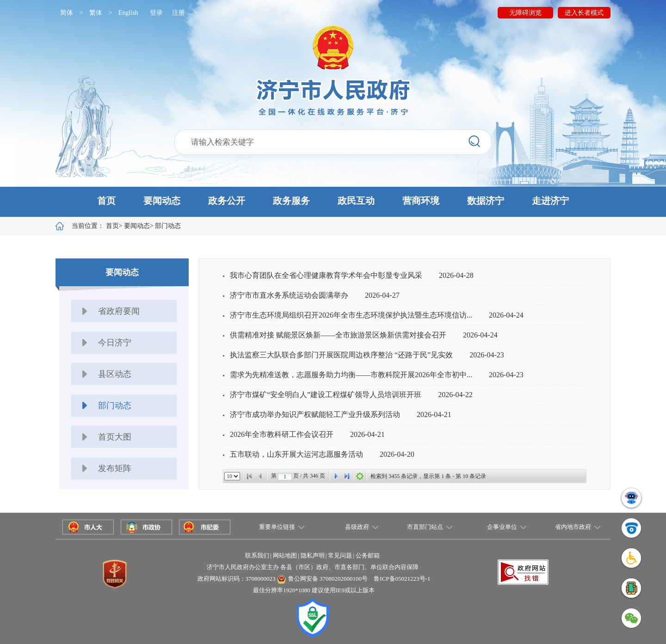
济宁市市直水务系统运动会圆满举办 (289, 295)
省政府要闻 (119, 311)
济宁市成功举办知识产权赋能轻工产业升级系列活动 (315, 414)
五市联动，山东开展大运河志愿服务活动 (296, 454)
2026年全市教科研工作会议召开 (282, 434)
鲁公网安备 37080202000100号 (328, 579)
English (128, 13)
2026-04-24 (506, 315)
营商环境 (421, 201)
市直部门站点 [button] (425, 527)
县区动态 (115, 374)
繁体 (96, 13)
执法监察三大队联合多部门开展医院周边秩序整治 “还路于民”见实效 (341, 355)
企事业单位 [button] (502, 527)
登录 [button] (156, 13)
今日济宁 (115, 343)
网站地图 (285, 555)
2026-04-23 (487, 355)
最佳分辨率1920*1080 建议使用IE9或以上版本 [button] (314, 590)
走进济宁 (550, 201)
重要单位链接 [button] (277, 527)
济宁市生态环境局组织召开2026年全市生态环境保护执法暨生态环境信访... (351, 315)
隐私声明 (313, 555)
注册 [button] (179, 13)
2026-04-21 (434, 414)
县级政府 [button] (357, 527)
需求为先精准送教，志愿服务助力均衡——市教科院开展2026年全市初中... (351, 375)
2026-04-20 (397, 454)
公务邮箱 (368, 555)
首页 (106, 201)
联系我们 (257, 555)
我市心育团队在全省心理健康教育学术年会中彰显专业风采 (326, 275)
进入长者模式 (584, 13)
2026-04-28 (456, 275)
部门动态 (168, 226)
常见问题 (340, 555)
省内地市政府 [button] (573, 527)
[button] (333, 202)
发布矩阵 (115, 468)
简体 (67, 13)
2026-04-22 (455, 395)
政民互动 (356, 201)
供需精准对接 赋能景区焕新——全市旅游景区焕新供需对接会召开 (338, 335)
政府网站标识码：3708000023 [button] (237, 579)
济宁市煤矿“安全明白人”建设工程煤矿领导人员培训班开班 (326, 395)
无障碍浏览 (525, 13)
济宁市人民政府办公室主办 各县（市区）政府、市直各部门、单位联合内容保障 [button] (313, 567)
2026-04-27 (382, 295)
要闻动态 (162, 201)
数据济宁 (486, 201)
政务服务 (291, 201)
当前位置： (95, 226)
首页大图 (115, 437)
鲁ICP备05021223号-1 (402, 579)
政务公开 (227, 201)
